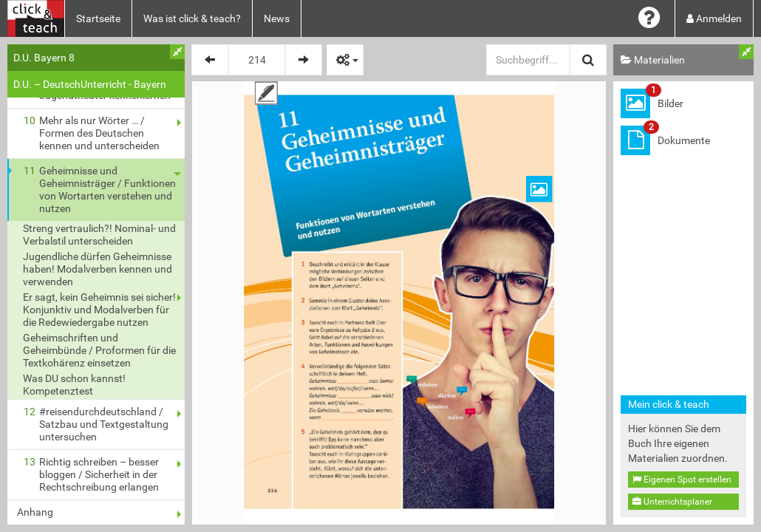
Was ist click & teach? (192, 18)
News (277, 18)
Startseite (98, 18)
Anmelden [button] (714, 18)
